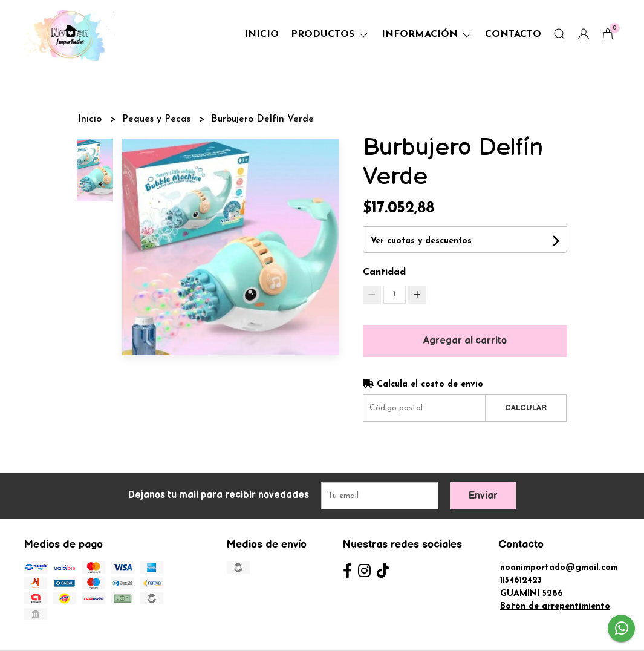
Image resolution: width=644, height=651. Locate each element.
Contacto (513, 34)
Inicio (262, 34)
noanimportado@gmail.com (559, 568)
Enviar (483, 496)
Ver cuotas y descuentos (421, 241)
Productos (330, 34)
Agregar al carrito (465, 341)
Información (427, 34)
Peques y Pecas (158, 119)
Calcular (526, 408)
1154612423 (521, 581)
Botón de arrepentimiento (555, 607)
